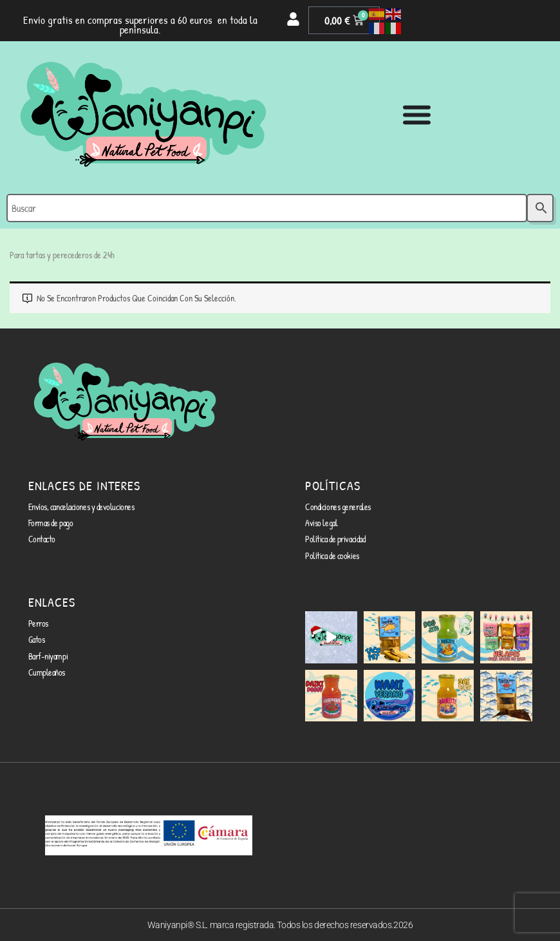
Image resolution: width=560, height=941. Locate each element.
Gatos (37, 639)
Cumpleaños (47, 672)
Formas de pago (51, 523)
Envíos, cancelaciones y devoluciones (81, 507)
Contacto (42, 539)
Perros (38, 623)
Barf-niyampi (48, 656)
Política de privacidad (335, 539)
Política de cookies (332, 556)
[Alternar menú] (417, 114)
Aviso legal (321, 523)
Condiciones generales (338, 507)
